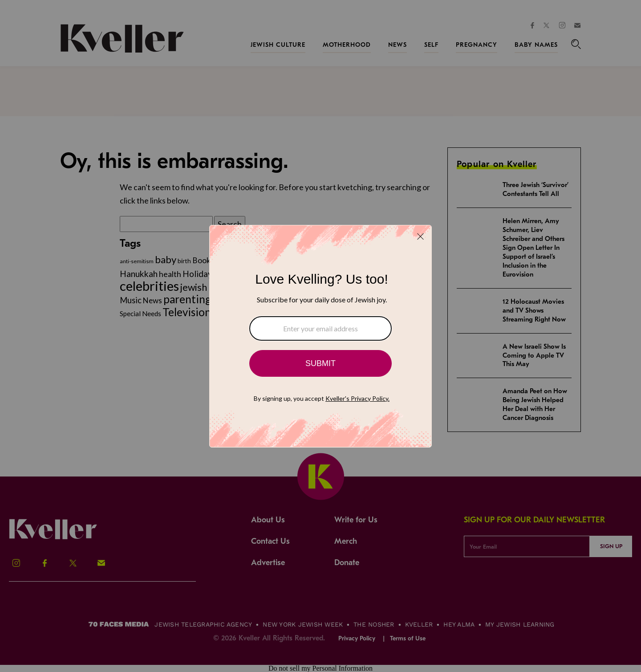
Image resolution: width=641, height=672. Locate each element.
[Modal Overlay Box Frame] (320, 336)
